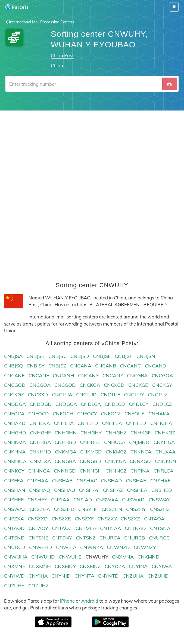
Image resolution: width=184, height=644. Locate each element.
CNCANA (81, 366)
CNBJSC (57, 356)
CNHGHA (161, 423)
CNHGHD (15, 433)
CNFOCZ (111, 414)
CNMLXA (40, 461)
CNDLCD (115, 404)
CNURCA (110, 538)
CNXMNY (65, 567)
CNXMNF (15, 567)
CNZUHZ (38, 586)
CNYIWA (162, 567)
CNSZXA (14, 519)
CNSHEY (37, 500)
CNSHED (162, 490)
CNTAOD (14, 528)
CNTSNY (62, 538)
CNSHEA (137, 490)
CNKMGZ (116, 452)
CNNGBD (90, 461)
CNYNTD (108, 576)
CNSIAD (83, 500)
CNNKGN (166, 461)
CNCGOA (162, 375)
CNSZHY (136, 509)
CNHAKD (15, 423)
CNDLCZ (162, 404)
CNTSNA (160, 528)
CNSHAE (136, 481)
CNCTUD (86, 395)
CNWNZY (145, 548)
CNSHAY (89, 490)
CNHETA (64, 423)
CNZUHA (133, 576)
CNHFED (136, 423)
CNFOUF (134, 414)
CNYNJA (38, 576)
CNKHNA (15, 452)
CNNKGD (140, 461)
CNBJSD (80, 356)
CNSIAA (60, 500)
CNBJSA (13, 356)
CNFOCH (63, 414)
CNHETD (88, 423)
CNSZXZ (130, 519)
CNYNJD (61, 576)
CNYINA (138, 567)
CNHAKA (159, 414)
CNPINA (140, 471)
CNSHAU (65, 490)
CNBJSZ (57, 366)
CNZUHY (14, 586)
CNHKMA (15, 442)
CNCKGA (90, 385)
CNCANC (130, 366)
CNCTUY (134, 395)
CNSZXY (107, 519)
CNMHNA (15, 461)
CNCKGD (114, 385)
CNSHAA (38, 481)
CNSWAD (133, 500)
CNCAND (156, 366)
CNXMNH (40, 567)
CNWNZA (92, 548)
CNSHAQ (40, 490)
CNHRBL (90, 442)
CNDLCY (139, 404)
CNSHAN (15, 490)
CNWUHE (70, 557)
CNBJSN (146, 356)
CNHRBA (40, 442)
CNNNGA (39, 471)
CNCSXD (38, 395)
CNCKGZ (14, 395)
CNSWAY (159, 500)
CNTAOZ (62, 528)
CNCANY (88, 375)
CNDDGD (41, 404)
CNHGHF (40, 433)
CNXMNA (123, 557)
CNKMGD (91, 452)
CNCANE (14, 375)
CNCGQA (40, 385)
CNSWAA (107, 500)
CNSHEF (14, 500)
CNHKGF (141, 433)
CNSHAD (111, 481)
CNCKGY (162, 385)
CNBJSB (35, 356)
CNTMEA (86, 528)
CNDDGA (15, 404)
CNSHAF (160, 481)
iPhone (67, 601)
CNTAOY (38, 528)
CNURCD (15, 548)
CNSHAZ (113, 490)
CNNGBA (65, 461)
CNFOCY (87, 414)
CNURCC (159, 538)
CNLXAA (166, 452)
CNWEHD (41, 548)
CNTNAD (135, 528)
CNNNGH (91, 471)
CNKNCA (141, 452)
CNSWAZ (15, 509)
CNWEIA (66, 548)
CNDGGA (66, 404)
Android (90, 601)
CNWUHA (16, 557)
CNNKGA (115, 461)
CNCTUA (62, 395)
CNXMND (149, 557)
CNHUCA (115, 442)
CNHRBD (65, 442)
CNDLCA (91, 404)
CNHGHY (91, 433)
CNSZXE (61, 519)
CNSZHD (64, 509)
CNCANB (106, 366)
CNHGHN (66, 433)
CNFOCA (14, 414)
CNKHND (40, 452)
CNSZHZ (160, 509)
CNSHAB (62, 481)
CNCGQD (65, 385)
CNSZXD (38, 519)
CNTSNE (38, 538)
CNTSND (14, 538)
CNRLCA (163, 471)
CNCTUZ (158, 395)
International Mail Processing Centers (40, 22)
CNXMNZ (90, 567)
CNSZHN (112, 509)
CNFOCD (39, 414)
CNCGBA (137, 375)
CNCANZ (113, 375)
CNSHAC (87, 481)
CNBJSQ (13, 366)
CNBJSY (36, 366)
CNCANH (63, 375)
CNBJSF (124, 356)
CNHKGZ (165, 433)
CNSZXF (84, 519)
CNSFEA (14, 481)
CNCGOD (15, 385)
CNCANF (39, 375)
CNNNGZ (116, 471)
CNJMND (139, 442)
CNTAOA (154, 519)
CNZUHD (158, 576)
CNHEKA (40, 423)
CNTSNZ (86, 538)
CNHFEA (112, 423)
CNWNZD (118, 548)
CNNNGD (65, 471)
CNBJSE (102, 356)
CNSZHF (88, 509)
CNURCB (135, 538)
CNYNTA (84, 576)
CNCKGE (138, 385)
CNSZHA (40, 509)
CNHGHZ (116, 433)
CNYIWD (14, 576)
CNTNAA (110, 528)
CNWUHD (43, 557)
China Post (62, 55)
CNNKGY (14, 471)
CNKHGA (164, 442)
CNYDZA (115, 567)
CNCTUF (110, 395)
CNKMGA (66, 452)
